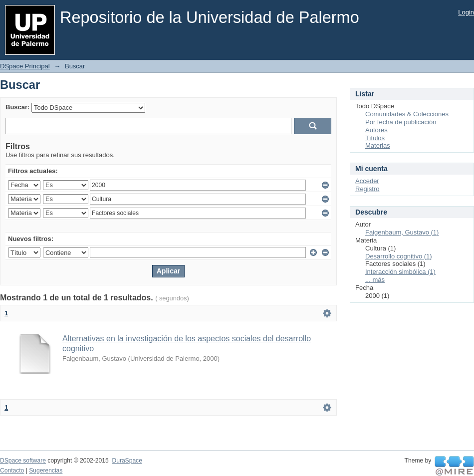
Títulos (375, 138)
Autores (376, 130)
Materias (378, 145)
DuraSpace (127, 461)
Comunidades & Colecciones (407, 114)
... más (375, 280)
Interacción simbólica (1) (400, 272)
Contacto (12, 471)
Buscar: (17, 107)
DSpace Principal (25, 66)
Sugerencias (46, 471)
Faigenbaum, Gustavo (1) (402, 232)
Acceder (367, 181)
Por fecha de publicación (401, 122)
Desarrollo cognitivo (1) (399, 256)
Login (466, 12)
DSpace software (23, 461)
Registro (367, 189)
